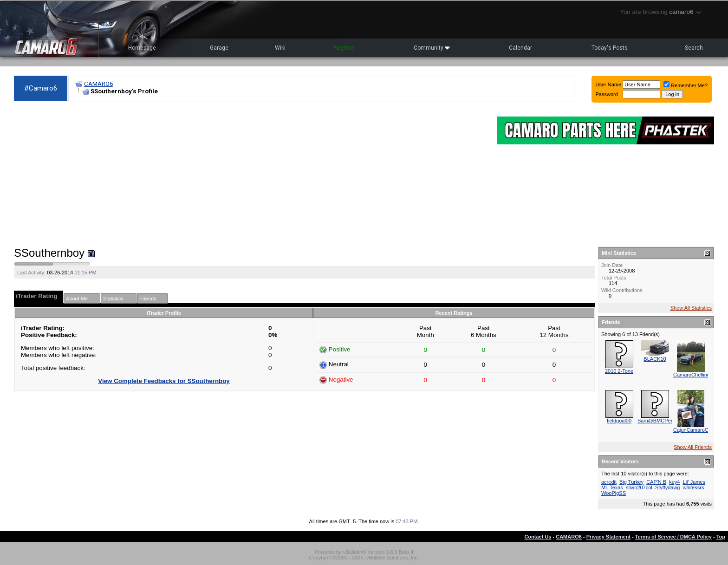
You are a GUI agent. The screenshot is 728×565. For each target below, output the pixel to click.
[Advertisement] (251, 175)
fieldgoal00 (619, 421)
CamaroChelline (692, 375)
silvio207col (639, 487)
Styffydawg (668, 487)
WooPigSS (614, 493)
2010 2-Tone (619, 371)
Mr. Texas (612, 487)
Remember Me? (686, 85)
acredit (609, 482)
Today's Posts (610, 48)
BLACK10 (655, 359)
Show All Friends (693, 447)
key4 (674, 482)
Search (694, 48)
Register (344, 48)
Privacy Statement (608, 537)
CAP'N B (656, 482)
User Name (609, 84)
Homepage (142, 48)
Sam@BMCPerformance (666, 421)
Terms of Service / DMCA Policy (673, 537)
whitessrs (694, 487)
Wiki (280, 48)
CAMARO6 (98, 84)
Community (432, 48)
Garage (219, 48)
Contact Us (538, 537)
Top (721, 537)
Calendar (520, 48)
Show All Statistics (691, 308)
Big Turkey (631, 482)
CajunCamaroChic (694, 430)
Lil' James (694, 482)
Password (607, 94)
